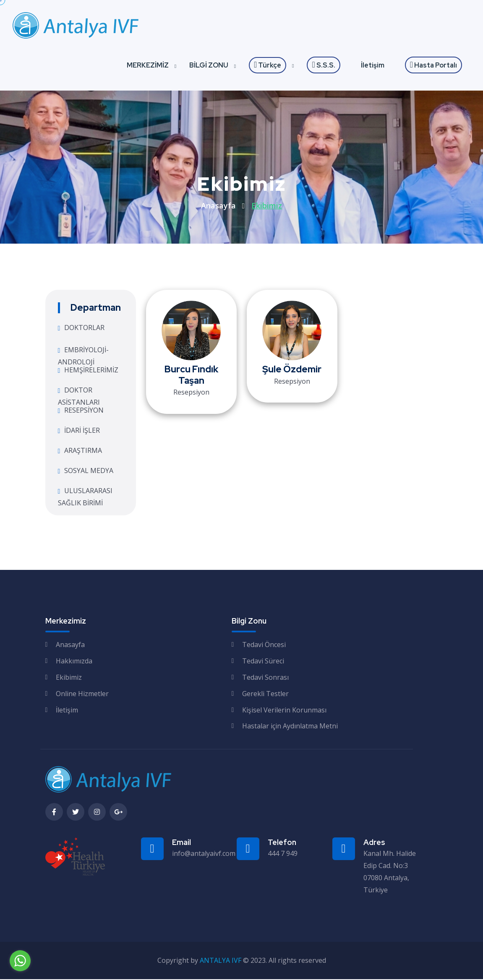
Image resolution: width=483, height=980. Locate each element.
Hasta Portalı (433, 66)
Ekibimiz (69, 678)
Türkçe (268, 66)
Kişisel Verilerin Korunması (284, 710)
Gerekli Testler (265, 694)
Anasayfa (218, 206)
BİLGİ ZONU (209, 66)
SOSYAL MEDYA (89, 471)
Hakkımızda (74, 662)
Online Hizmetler (82, 694)
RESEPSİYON (84, 411)
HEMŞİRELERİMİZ (91, 371)
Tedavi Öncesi (264, 645)
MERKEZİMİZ (148, 66)
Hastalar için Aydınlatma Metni (290, 727)
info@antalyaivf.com (204, 854)
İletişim (373, 66)
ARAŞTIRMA (83, 451)
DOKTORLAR (84, 328)
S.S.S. (323, 66)
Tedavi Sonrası (265, 678)
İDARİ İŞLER (82, 431)
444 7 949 (283, 854)
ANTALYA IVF (221, 961)
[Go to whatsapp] (20, 961)
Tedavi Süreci (263, 662)
